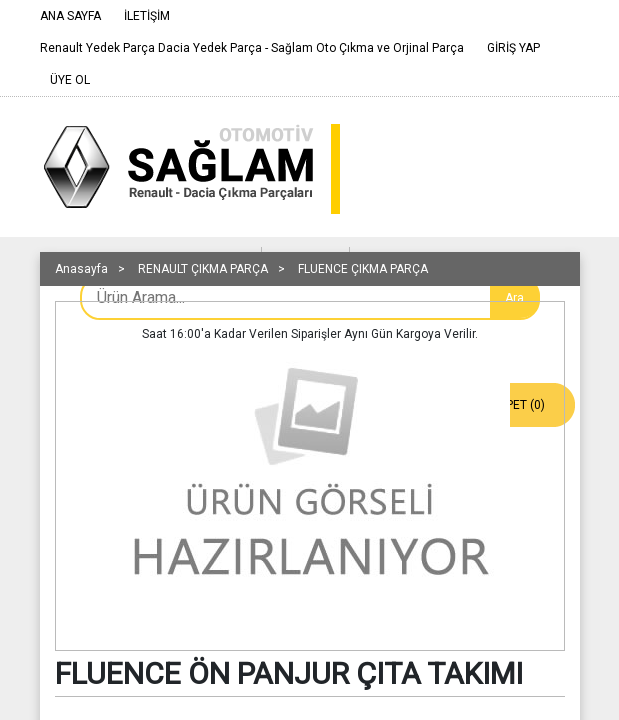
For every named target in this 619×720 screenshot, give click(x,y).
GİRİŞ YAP (513, 48)
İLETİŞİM (147, 16)
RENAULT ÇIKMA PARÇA (203, 269)
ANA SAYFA (70, 16)
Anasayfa (81, 269)
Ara (514, 298)
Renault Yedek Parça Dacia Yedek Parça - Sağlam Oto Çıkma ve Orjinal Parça (252, 48)
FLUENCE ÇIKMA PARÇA (363, 269)
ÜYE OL (70, 80)
